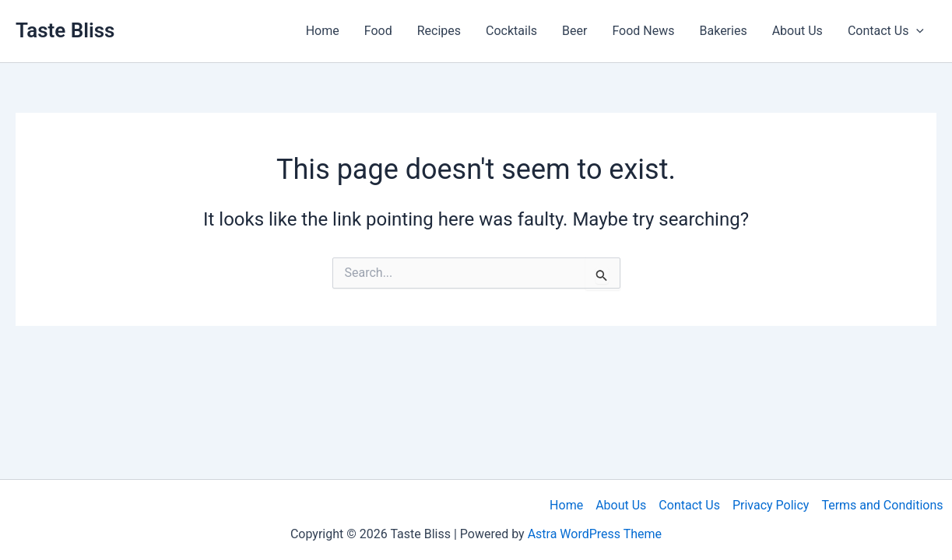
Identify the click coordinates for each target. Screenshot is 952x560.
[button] (916, 31)
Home (323, 31)
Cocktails (511, 31)
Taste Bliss (65, 30)
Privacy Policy (771, 505)
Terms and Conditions (882, 505)
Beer (574, 31)
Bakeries (724, 31)
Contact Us (689, 505)
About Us (797, 31)
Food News (643, 31)
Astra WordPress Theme (595, 534)
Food (378, 31)
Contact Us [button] (886, 31)
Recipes (439, 31)
